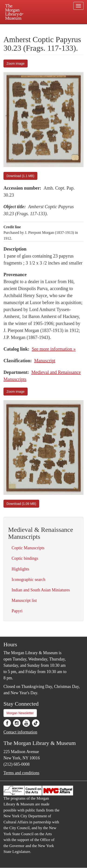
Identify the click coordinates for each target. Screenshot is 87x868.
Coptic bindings (25, 558)
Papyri (17, 611)
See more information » (54, 349)
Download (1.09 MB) (21, 504)
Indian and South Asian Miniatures (41, 590)
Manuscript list (24, 600)
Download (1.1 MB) (20, 176)
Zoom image (16, 64)
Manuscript (45, 361)
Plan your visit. (12, 27)
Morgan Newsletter (20, 713)
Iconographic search (28, 580)
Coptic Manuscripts (28, 548)
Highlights (20, 569)
